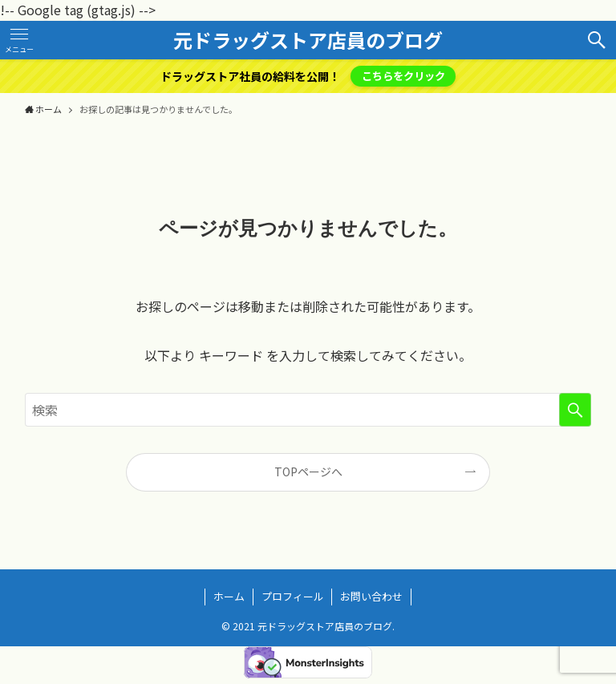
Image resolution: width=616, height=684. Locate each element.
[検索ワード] (308, 410)
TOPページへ (308, 472)
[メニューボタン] (19, 40)
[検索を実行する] (575, 410)
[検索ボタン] (597, 40)
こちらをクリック (403, 76)
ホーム (229, 596)
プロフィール (293, 596)
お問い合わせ (371, 596)
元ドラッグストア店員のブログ (308, 40)
